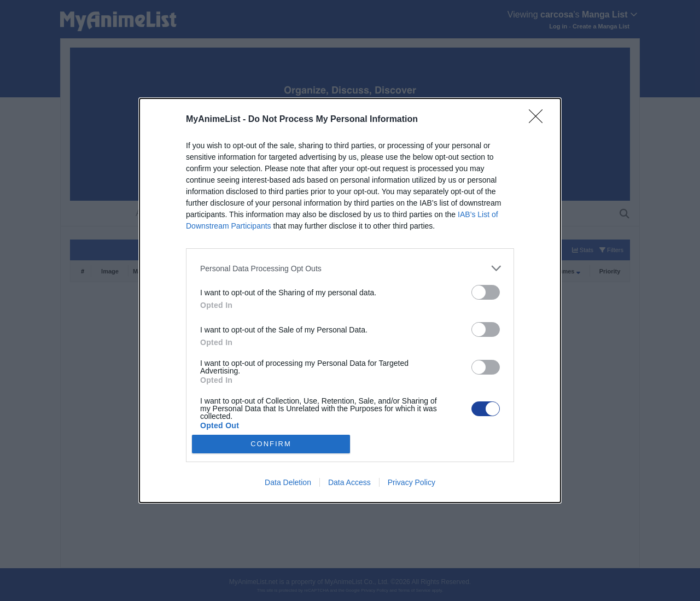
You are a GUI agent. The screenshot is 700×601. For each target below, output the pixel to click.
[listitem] (350, 268)
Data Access (349, 482)
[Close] (539, 120)
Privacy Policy (412, 482)
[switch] (486, 292)
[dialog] (350, 300)
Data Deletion (288, 482)
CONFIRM (271, 444)
